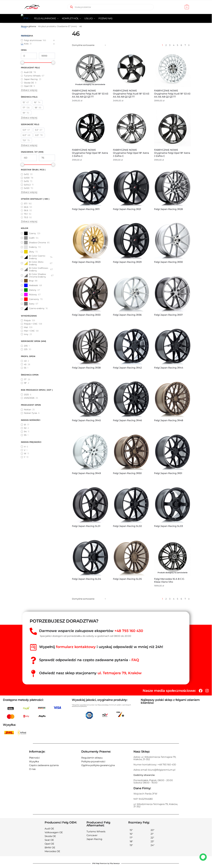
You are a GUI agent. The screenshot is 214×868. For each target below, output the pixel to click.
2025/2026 (29, 398)
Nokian (28, 410)
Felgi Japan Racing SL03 (168, 526)
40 (25, 361)
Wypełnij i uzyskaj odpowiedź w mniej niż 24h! (101, 647)
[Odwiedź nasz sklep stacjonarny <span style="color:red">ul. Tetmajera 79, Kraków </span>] (33, 673)
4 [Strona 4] (174, 45)
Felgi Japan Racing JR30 (168, 262)
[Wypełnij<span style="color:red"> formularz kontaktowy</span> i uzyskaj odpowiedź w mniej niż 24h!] (33, 647)
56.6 (26, 210)
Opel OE (28, 86)
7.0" (24, 140)
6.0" (25, 135)
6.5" (37, 135)
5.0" (24, 130)
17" (24, 108)
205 (26, 346)
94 (25, 432)
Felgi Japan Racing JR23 (86, 262)
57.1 (26, 204)
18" (36, 108)
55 (25, 368)
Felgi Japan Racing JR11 (86, 209)
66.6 (26, 207)
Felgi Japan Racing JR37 (168, 315)
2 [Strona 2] (166, 45)
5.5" (37, 130)
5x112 (26, 174)
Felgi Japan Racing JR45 (86, 420)
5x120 (27, 188)
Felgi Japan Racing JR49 (86, 473)
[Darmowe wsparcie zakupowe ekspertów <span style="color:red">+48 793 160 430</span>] (33, 631)
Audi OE (28, 72)
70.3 (26, 217)
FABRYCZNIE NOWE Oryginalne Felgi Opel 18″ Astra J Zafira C (90, 153)
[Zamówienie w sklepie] (89, 45)
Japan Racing (31, 79)
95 (25, 435)
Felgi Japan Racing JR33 (86, 315)
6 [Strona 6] (181, 45)
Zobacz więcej (29, 90)
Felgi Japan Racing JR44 (169, 368)
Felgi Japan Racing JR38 (86, 368)
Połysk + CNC (31, 324)
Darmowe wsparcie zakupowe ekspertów (91, 631)
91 (25, 425)
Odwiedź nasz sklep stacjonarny (90, 673)
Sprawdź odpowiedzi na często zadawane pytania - (89, 660)
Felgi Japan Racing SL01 (86, 526)
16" (35, 102)
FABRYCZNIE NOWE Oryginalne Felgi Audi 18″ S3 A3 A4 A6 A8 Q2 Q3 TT (90, 94)
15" (24, 102)
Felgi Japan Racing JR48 (169, 420)
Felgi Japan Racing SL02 (127, 526)
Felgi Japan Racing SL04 (87, 579)
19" (24, 113)
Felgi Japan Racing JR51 (168, 473)
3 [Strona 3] (170, 45)
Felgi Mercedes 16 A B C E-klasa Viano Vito (169, 580)
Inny (26, 334)
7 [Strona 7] (185, 45)
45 (25, 364)
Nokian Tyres (31, 413)
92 (25, 428)
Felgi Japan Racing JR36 (127, 315)
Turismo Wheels (32, 76)
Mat (26, 327)
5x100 (27, 178)
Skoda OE (29, 83)
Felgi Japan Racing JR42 (127, 368)
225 (26, 349)
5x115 (26, 181)
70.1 (26, 214)
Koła (26, 44)
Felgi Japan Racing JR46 (127, 420)
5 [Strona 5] (178, 45)
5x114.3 (27, 185)
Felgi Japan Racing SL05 (127, 579)
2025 (26, 395)
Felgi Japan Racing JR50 (127, 473)
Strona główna (28, 26)
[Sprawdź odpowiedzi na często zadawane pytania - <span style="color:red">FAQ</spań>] (33, 660)
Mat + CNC (29, 331)
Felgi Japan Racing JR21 (127, 209)
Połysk (27, 320)
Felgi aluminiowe (33, 40)
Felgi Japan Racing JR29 (127, 262)
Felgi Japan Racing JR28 (168, 209)
